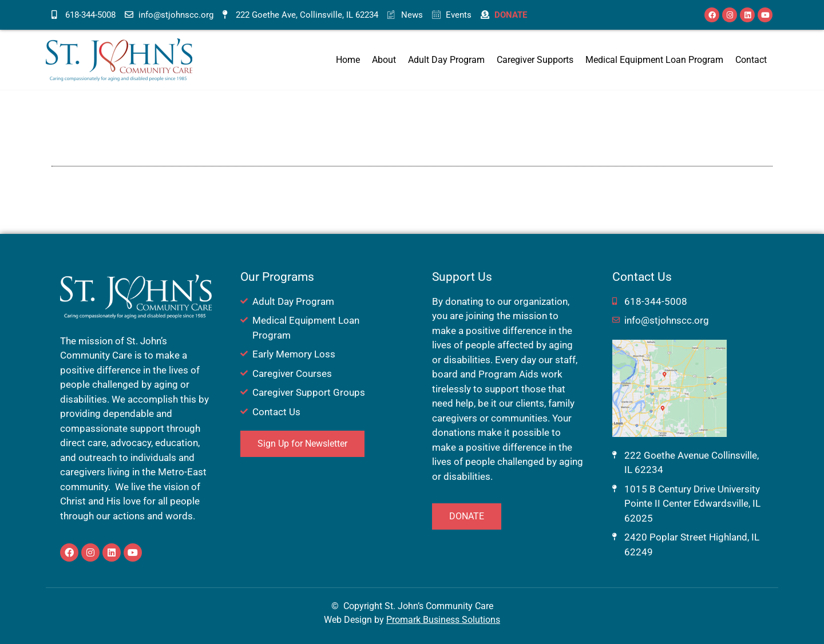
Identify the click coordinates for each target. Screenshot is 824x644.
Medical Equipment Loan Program (654, 60)
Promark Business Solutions (443, 620)
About (384, 60)
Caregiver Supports (535, 60)
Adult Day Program (446, 60)
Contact (751, 60)
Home (348, 60)
